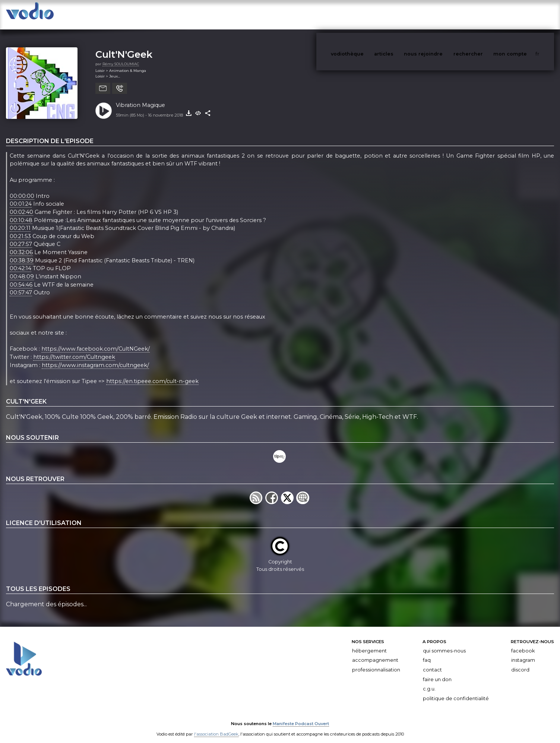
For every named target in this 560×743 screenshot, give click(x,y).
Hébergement (369, 643)
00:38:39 (22, 253)
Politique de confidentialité (456, 691)
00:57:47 (21, 285)
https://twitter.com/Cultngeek (74, 350)
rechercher (482, 14)
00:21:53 (20, 229)
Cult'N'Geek (124, 47)
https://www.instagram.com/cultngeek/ (95, 358)
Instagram (523, 653)
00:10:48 (21, 213)
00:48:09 (22, 269)
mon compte (522, 14)
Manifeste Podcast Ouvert (301, 716)
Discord (520, 662)
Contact (432, 662)
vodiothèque (365, 14)
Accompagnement (375, 653)
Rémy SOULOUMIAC (121, 56)
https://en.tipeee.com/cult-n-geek (152, 374)
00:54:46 (21, 277)
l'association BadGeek (216, 727)
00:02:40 (21, 205)
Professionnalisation (376, 662)
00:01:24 (21, 197)
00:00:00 (22, 189)
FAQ (427, 653)
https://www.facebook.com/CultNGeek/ (96, 342)
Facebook (523, 643)
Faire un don (437, 672)
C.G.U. (429, 681)
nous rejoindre (439, 14)
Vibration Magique (140, 98)
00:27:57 (21, 237)
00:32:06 (21, 245)
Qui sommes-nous (444, 643)
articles (401, 14)
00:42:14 (20, 261)
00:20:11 (20, 221)
